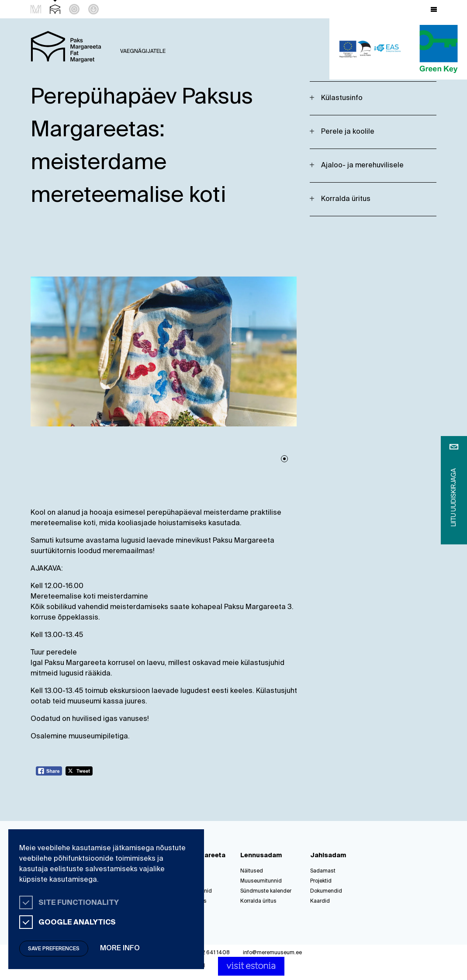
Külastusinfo (342, 98)
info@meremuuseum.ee (272, 953)
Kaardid (320, 901)
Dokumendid (326, 891)
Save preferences (54, 949)
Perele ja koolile (348, 132)
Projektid (321, 881)
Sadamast (323, 871)
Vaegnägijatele (143, 52)
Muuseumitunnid (261, 881)
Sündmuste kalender (266, 891)
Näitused (252, 871)
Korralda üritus (346, 199)
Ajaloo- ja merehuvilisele (362, 166)
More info (120, 949)
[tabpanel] (164, 351)
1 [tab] (284, 459)
